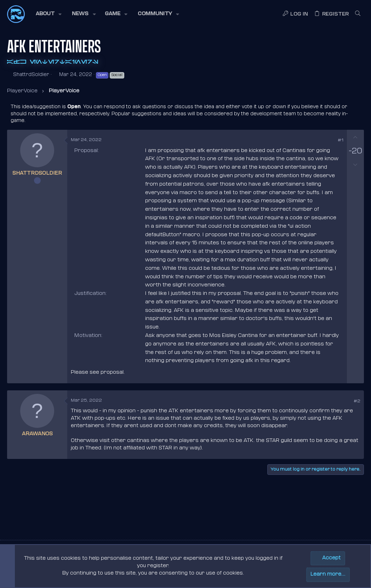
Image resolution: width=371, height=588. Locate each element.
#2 (357, 401)
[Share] (331, 141)
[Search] (358, 14)
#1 (341, 140)
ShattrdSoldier (31, 75)
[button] (48, 14)
